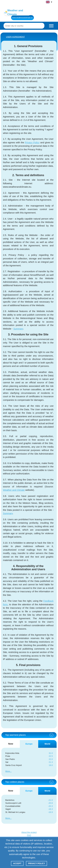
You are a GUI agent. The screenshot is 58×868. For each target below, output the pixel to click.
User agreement (15, 37)
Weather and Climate (14, 490)
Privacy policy (37, 863)
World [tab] (47, 744)
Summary (18, 329)
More (8, 771)
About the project (29, 832)
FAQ (29, 835)
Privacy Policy (32, 142)
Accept (17, 863)
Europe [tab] (29, 744)
